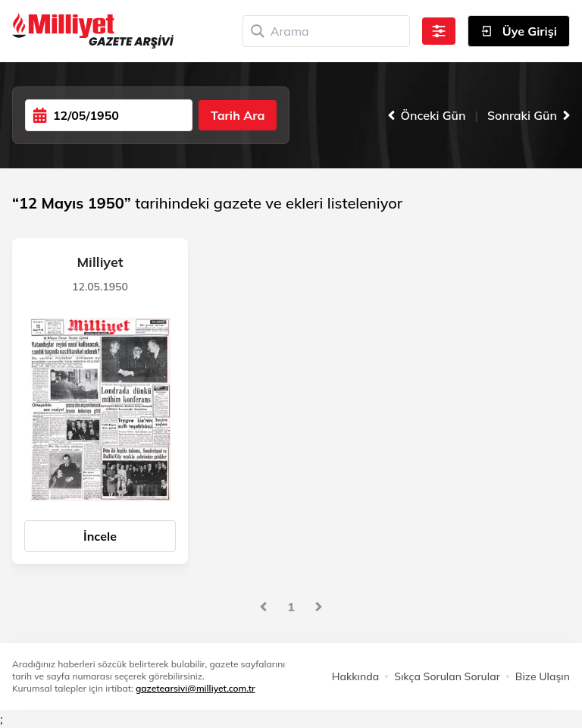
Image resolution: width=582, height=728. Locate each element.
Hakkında (355, 676)
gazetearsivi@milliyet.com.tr (196, 688)
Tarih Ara (238, 115)
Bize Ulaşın (543, 676)
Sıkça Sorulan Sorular (447, 676)
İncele (100, 536)
